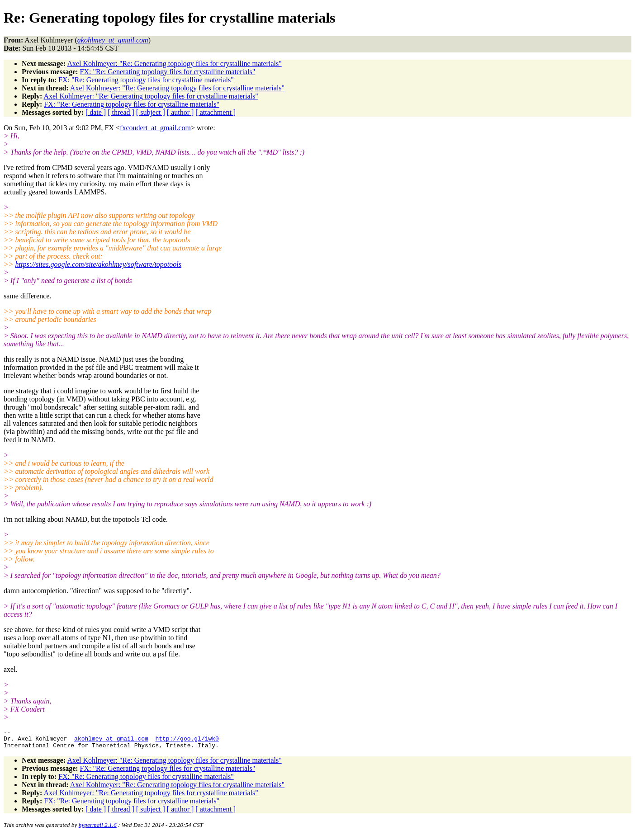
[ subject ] (151, 112)
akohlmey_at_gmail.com (111, 741)
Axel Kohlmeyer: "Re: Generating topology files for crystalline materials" (174, 64)
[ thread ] (121, 112)
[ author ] (180, 112)
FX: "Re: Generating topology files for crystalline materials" (168, 72)
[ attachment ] (216, 112)
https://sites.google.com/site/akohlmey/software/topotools (98, 264)
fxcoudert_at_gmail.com (155, 128)
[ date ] (96, 112)
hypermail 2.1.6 (98, 829)
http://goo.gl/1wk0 (187, 741)
